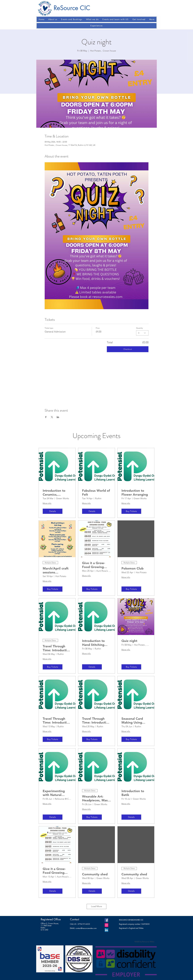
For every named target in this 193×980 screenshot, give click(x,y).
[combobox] (142, 333)
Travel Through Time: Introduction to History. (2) (96, 721)
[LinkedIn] (106, 930)
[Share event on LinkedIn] (58, 417)
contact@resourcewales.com (86, 928)
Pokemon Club (133, 568)
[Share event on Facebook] (46, 417)
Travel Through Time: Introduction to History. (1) (57, 721)
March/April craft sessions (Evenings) (56, 570)
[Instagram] (106, 925)
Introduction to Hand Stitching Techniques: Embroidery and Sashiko (94, 643)
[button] (53, 19)
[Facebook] (106, 920)
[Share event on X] (52, 417)
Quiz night (129, 641)
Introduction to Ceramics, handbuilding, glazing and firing (56, 493)
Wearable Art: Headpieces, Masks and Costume (96, 798)
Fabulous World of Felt (96, 493)
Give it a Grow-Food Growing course (94, 565)
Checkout (128, 349)
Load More (96, 906)
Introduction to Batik (133, 793)
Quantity (139, 328)
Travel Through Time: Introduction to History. (57, 648)
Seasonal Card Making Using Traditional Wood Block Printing (134, 721)
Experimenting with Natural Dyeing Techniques (57, 793)
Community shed (95, 874)
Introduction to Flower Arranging (135, 493)
